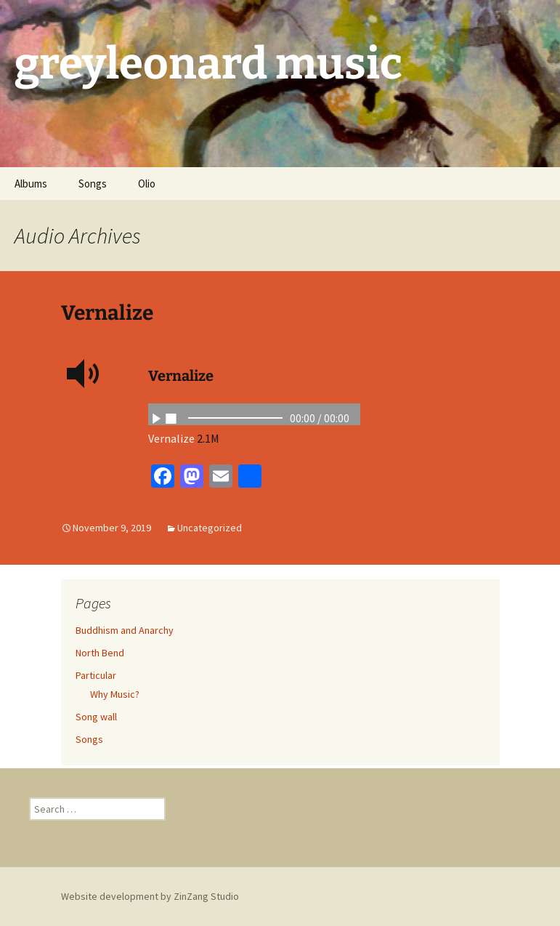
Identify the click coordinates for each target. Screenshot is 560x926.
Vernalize (107, 313)
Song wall (96, 717)
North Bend (100, 653)
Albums (31, 184)
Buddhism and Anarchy (125, 630)
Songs (93, 184)
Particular (96, 675)
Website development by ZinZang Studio (150, 896)
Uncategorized (210, 528)
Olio (147, 184)
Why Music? (115, 694)
